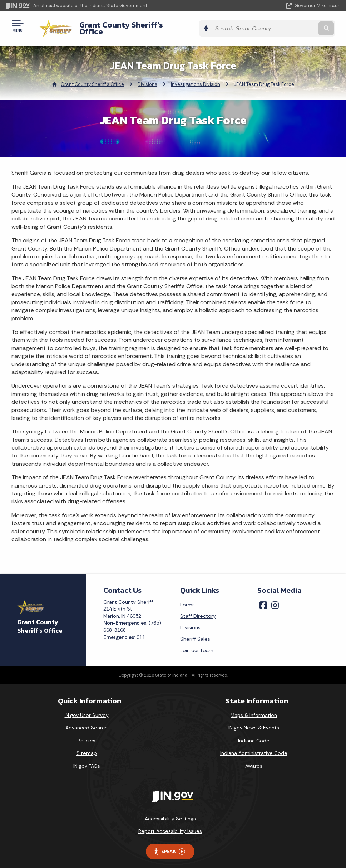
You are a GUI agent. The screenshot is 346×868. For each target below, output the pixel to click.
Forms (187, 599)
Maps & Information (254, 709)
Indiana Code (254, 735)
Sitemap (87, 748)
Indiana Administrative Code (254, 748)
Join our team (197, 645)
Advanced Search (86, 722)
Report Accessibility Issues (170, 826)
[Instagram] (275, 600)
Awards (254, 761)
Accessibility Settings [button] (170, 813)
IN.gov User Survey (87, 709)
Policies (86, 735)
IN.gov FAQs (87, 761)
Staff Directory (198, 610)
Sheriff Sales (195, 633)
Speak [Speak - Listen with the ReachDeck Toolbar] (169, 846)
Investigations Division (196, 79)
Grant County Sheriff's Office (127, 25)
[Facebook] (263, 600)
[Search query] (290, 26)
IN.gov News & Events (254, 722)
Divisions (147, 79)
